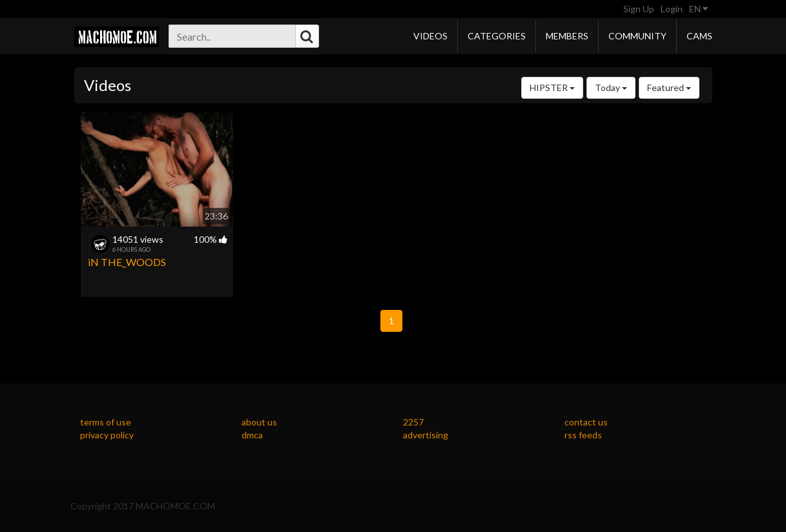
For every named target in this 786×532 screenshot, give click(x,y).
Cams (699, 36)
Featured (669, 87)
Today (611, 87)
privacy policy (107, 435)
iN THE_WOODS (127, 262)
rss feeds (583, 435)
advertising (426, 435)
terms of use (106, 422)
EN (698, 9)
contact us (586, 422)
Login (672, 9)
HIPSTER (552, 87)
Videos (430, 36)
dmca (252, 435)
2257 (413, 422)
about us (259, 422)
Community (637, 36)
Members (567, 36)
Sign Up (639, 9)
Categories (497, 36)
